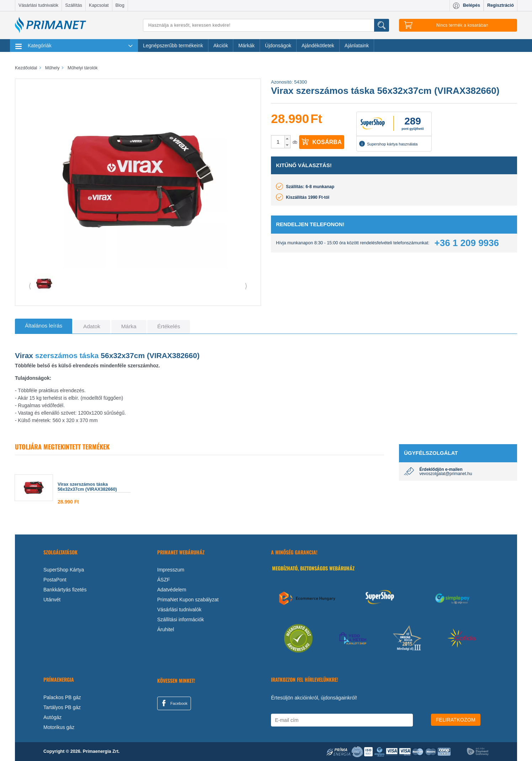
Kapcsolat (99, 5)
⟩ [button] (246, 286)
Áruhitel (166, 629)
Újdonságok (278, 46)
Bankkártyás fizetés (65, 590)
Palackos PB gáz (62, 697)
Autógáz (52, 717)
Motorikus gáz (59, 727)
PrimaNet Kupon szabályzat (188, 600)
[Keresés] (266, 25)
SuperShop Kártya (64, 570)
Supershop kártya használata (388, 144)
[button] (288, 139)
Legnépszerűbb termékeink (173, 46)
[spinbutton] (278, 142)
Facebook (174, 703)
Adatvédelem (172, 590)
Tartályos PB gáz (62, 707)
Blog (120, 5)
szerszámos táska (67, 355)
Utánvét (52, 600)
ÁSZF (164, 580)
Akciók (221, 46)
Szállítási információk (181, 619)
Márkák (246, 46)
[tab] (44, 326)
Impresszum (171, 570)
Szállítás (74, 5)
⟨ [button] (30, 286)
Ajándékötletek (318, 46)
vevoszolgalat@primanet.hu (446, 474)
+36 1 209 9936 (467, 243)
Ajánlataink (357, 46)
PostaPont (55, 580)
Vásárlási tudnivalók (38, 5)
